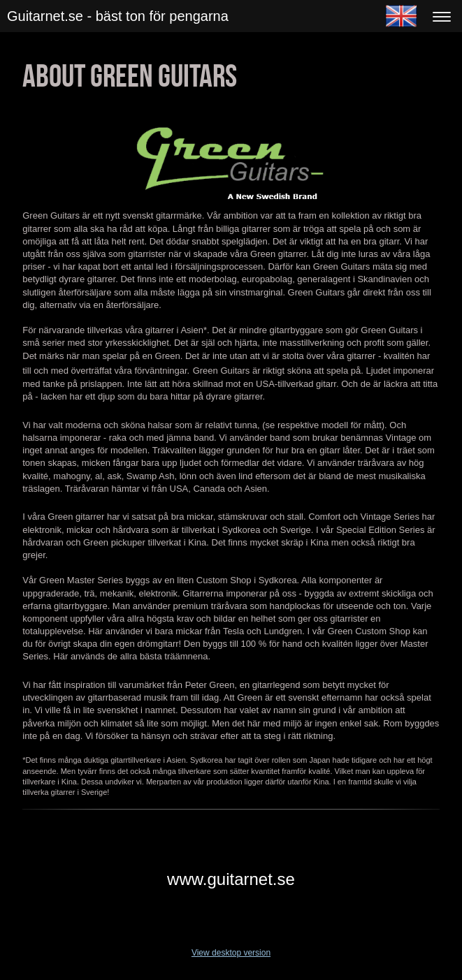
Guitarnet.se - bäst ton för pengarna (118, 16)
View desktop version (231, 953)
